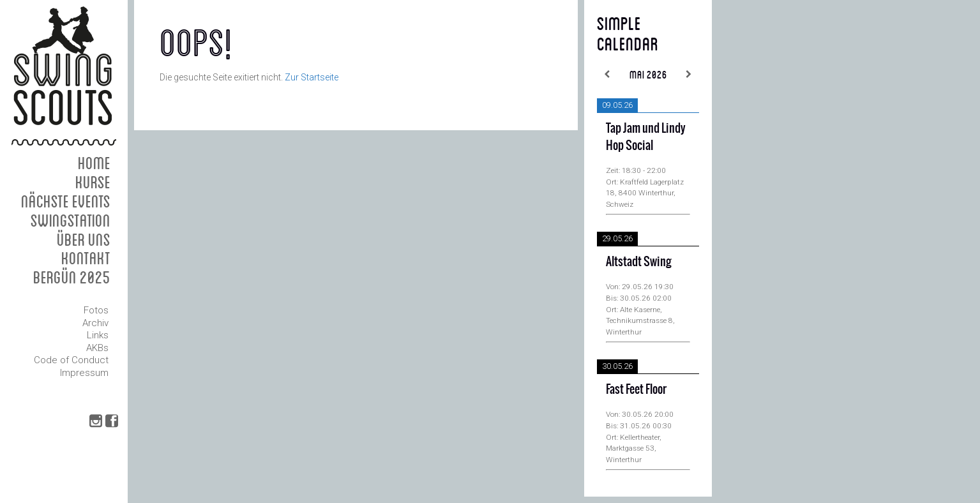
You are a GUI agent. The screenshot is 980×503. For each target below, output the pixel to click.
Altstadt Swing (639, 261)
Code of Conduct (71, 360)
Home (94, 162)
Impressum (84, 373)
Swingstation (71, 220)
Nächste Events (66, 201)
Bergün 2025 (72, 277)
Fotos (96, 310)
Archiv (95, 323)
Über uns (84, 239)
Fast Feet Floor (636, 389)
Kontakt (86, 258)
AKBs (97, 348)
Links (98, 335)
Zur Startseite (312, 77)
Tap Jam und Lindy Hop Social (645, 137)
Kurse (93, 182)
